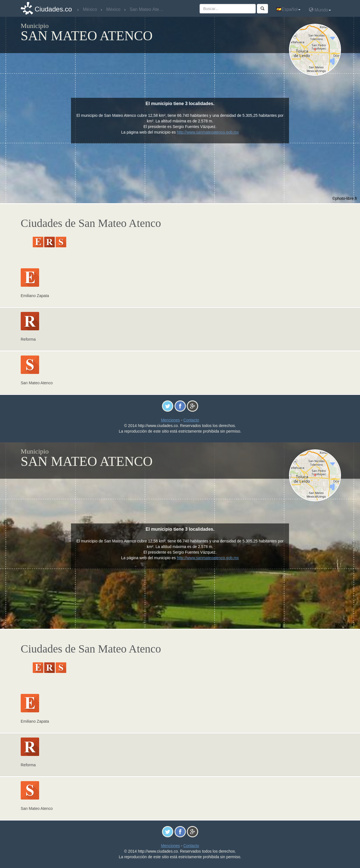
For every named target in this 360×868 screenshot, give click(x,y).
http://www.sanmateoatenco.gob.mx (208, 132)
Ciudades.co (53, 9)
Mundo (320, 10)
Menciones (170, 420)
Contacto (191, 420)
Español (288, 9)
